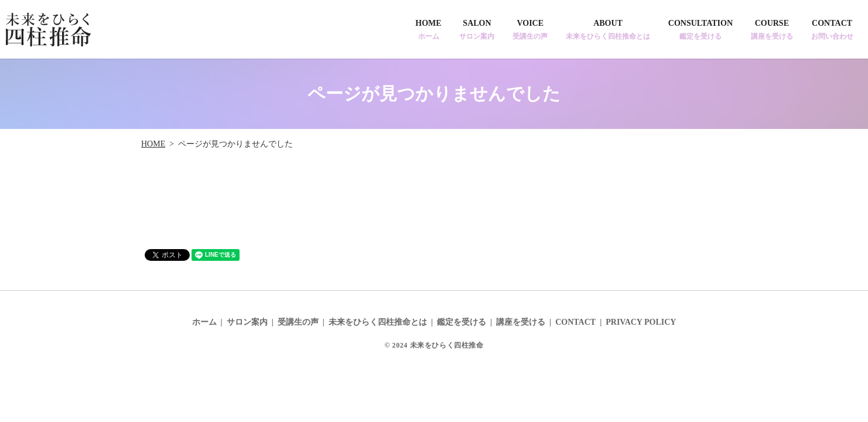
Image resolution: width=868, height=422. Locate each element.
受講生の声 (298, 322)
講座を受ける (521, 322)
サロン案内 (247, 322)
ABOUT (608, 30)
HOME (428, 30)
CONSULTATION (700, 30)
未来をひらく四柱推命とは (378, 322)
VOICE (530, 30)
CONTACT (832, 30)
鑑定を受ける (462, 322)
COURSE (772, 30)
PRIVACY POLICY (641, 322)
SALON (477, 30)
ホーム (204, 322)
